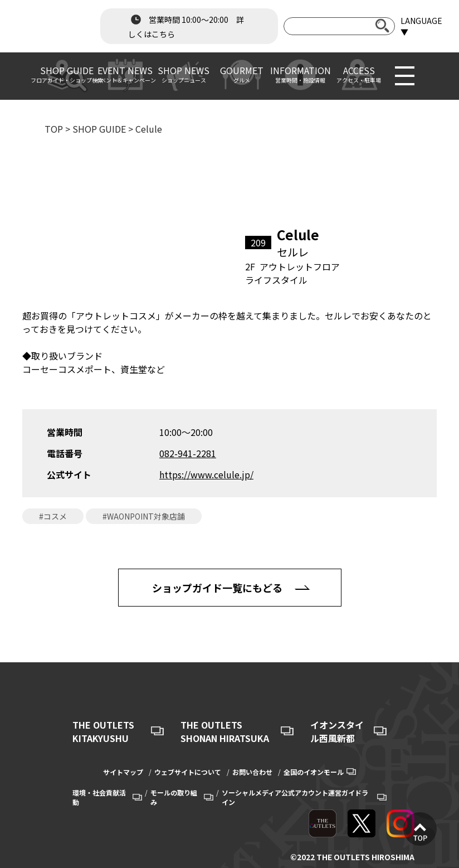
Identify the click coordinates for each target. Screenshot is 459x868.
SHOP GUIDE (99, 129)
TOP (54, 129)
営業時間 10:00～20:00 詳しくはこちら (186, 26)
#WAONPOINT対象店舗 (144, 516)
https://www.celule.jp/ (206, 474)
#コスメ (53, 516)
